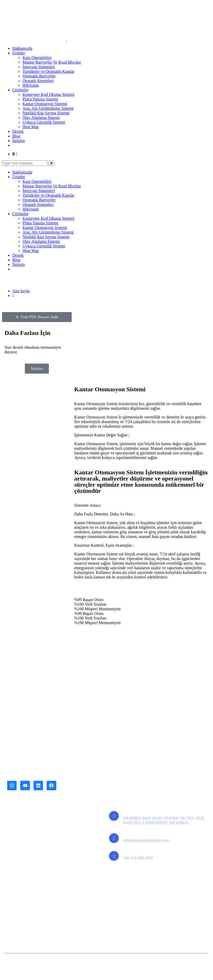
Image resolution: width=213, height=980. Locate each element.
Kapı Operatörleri (37, 58)
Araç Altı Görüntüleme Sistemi (48, 108)
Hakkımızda (22, 48)
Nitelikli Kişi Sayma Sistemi (46, 113)
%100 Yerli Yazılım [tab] (90, 604)
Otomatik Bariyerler (39, 76)
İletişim (19, 141)
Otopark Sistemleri (38, 81)
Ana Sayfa (21, 291)
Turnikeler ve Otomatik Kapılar (48, 71)
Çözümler (20, 90)
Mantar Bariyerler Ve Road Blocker (52, 62)
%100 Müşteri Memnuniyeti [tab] (97, 609)
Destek (18, 131)
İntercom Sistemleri (39, 67)
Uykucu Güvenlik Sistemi (44, 122)
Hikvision (31, 85)
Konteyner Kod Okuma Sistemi (48, 94)
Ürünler (19, 53)
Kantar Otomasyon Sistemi (45, 104)
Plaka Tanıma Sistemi (40, 99)
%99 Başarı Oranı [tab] (89, 600)
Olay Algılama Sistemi (41, 118)
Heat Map (31, 127)
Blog (16, 136)
